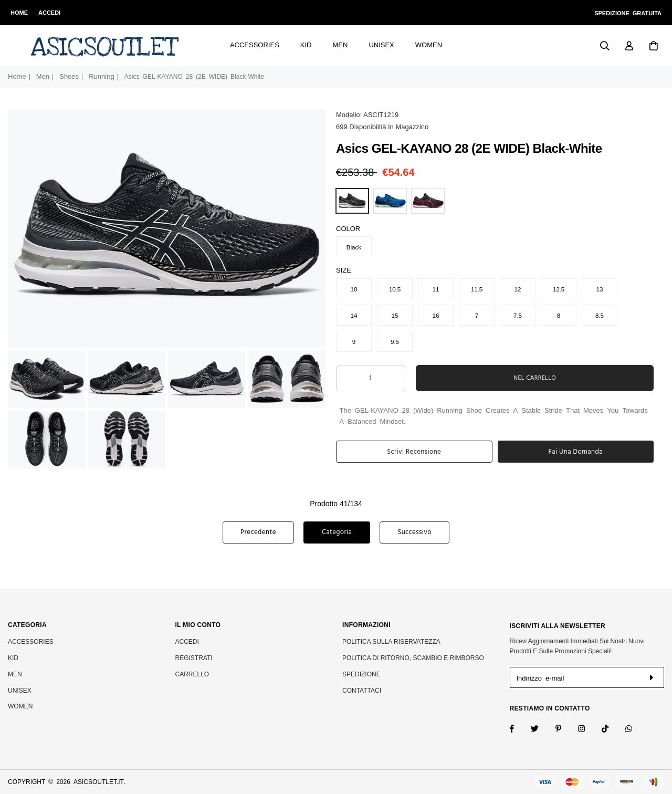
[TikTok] (612, 730)
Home (19, 13)
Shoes (69, 76)
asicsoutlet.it (99, 782)
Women (429, 45)
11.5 (477, 289)
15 (395, 315)
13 (600, 289)
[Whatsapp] (636, 730)
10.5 (395, 289)
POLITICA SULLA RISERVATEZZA (391, 642)
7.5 (518, 315)
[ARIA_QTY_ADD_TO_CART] (371, 378)
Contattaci (362, 691)
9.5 (395, 341)
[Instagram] (565, 730)
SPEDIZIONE (361, 674)
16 (436, 315)
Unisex (381, 45)
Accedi (49, 13)
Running (101, 76)
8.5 (600, 315)
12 (518, 289)
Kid (306, 45)
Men (340, 45)
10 (354, 289)
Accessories (255, 45)
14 (354, 315)
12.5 (559, 289)
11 (436, 289)
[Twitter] (542, 730)
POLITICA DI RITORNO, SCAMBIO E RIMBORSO (413, 658)
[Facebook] (519, 730)
